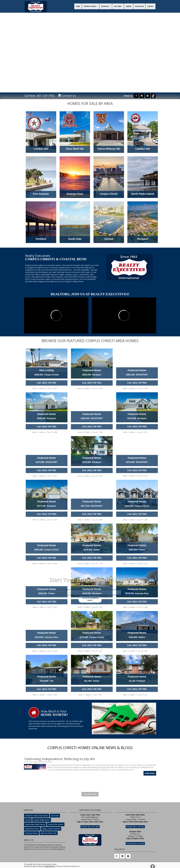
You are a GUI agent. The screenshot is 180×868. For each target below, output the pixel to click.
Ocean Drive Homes (56, 824)
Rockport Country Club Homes (37, 816)
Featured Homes (31, 833)
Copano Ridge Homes (42, 820)
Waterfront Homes (32, 829)
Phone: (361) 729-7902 (90, 827)
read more (150, 773)
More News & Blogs (90, 794)
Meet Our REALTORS (49, 833)
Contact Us (67, 96)
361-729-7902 (46, 96)
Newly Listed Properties (51, 829)
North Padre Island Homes (35, 824)
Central (28, 820)
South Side (55, 816)
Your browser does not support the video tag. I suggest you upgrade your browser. (90, 46)
